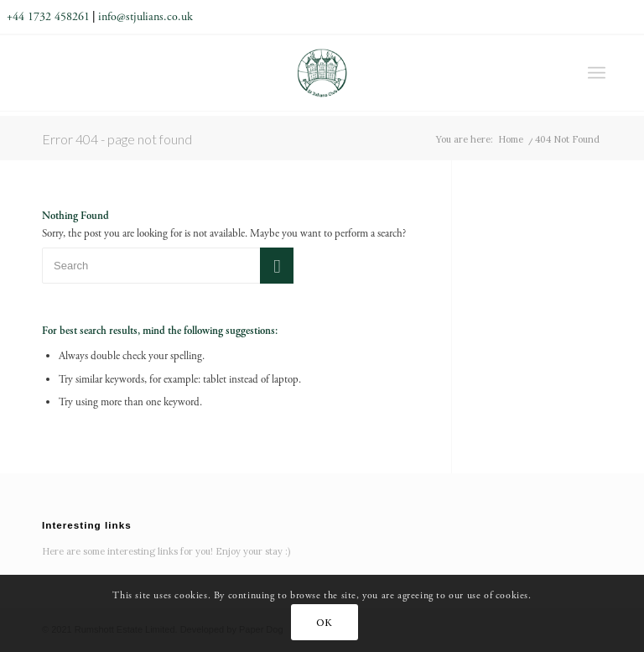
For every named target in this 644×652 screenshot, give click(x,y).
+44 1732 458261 (48, 17)
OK (325, 622)
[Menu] (597, 73)
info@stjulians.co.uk (145, 17)
